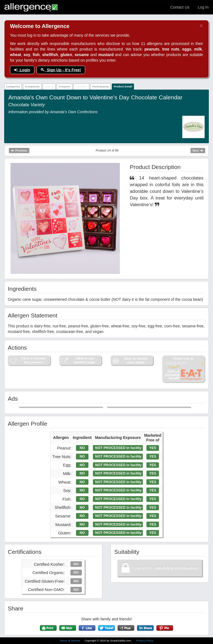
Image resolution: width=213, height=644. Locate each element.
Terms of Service (70, 641)
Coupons (64, 86)
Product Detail (123, 86)
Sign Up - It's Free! (61, 70)
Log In (203, 7)
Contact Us (180, 7)
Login (22, 70)
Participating (101, 86)
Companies (32, 86)
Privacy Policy (145, 641)
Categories (13, 86)
